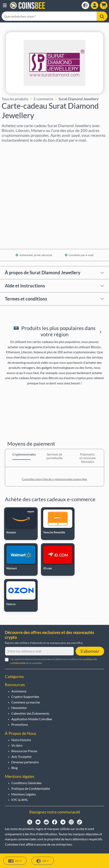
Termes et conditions (26, 299)
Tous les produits (15, 99)
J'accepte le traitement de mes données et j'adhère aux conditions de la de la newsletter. (53, 661)
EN (15, 861)
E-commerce (43, 99)
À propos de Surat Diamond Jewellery (43, 273)
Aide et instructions (25, 286)
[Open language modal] (85, 5)
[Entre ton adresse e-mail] (39, 651)
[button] (5, 5)
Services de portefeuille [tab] (54, 456)
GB (43, 861)
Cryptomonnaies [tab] (21, 454)
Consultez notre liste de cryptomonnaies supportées (54, 479)
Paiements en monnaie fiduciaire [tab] (88, 458)
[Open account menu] (95, 5)
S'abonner (90, 651)
